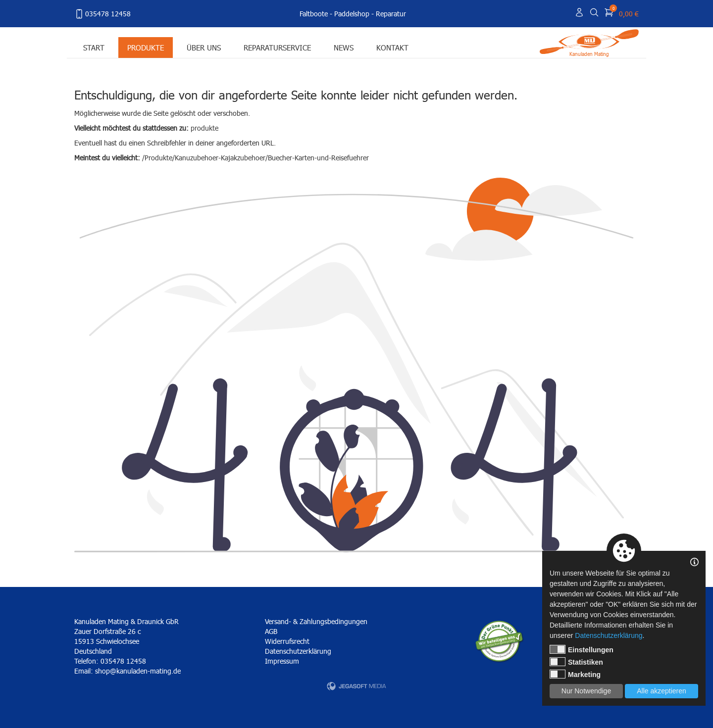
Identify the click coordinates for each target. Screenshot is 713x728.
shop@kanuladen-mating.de (138, 671)
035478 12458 (102, 14)
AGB (271, 631)
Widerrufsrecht (287, 641)
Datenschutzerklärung (298, 651)
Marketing (575, 674)
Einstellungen (582, 649)
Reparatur (391, 14)
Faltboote (314, 14)
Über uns (204, 47)
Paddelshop (352, 14)
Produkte (146, 47)
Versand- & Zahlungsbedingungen (316, 621)
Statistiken (576, 662)
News (344, 47)
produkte (204, 128)
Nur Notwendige (586, 691)
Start (94, 47)
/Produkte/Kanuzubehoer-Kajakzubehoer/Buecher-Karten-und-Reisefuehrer (255, 158)
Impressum (282, 661)
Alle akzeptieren (662, 691)
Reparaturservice (277, 47)
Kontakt (392, 47)
